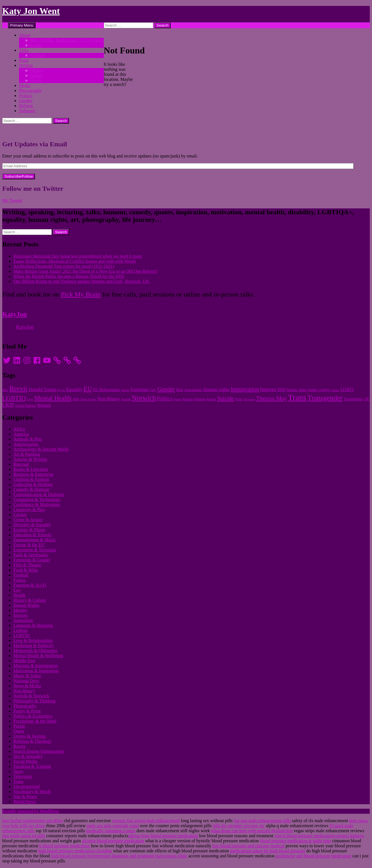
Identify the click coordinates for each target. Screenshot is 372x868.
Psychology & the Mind (35, 721)
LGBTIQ (22, 635)
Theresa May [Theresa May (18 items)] (272, 398)
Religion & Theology (33, 741)
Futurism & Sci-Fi (30, 585)
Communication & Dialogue (39, 494)
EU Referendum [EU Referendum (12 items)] (106, 390)
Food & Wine (26, 570)
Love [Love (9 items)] (30, 399)
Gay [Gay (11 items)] (153, 390)
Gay (17, 590)
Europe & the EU (29, 545)
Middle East (24, 661)
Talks (24, 50)
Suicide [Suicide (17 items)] (226, 398)
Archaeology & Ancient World (41, 449)
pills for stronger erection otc (239, 826)
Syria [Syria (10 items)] (239, 399)
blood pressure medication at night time (296, 841)
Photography (30, 90)
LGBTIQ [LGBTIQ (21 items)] (14, 398)
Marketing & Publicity (34, 645)
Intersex (21, 615)
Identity (20, 610)
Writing (26, 65)
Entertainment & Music (35, 540)
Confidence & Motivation (37, 504)
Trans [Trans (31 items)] (297, 397)
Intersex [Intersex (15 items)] (268, 389)
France (20, 580)
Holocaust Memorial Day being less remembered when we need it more (78, 256)
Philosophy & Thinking (35, 701)
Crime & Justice (28, 520)
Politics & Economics (33, 716)
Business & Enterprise (33, 474)
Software (27, 111)
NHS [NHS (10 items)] (76, 399)
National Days (26, 681)
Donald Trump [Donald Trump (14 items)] (42, 390)
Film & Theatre (27, 565)
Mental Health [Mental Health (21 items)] (53, 398)
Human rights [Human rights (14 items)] (216, 390)
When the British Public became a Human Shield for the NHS (69, 276)
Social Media (25, 761)
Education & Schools (32, 535)
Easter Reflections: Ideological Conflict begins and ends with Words (75, 261)
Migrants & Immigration (36, 666)
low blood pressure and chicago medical (249, 846)
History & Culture (30, 600)
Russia (19, 746)
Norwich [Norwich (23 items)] (144, 398)
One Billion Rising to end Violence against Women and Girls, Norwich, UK (81, 281)
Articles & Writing (30, 459)
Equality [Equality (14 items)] (74, 390)
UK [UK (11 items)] (366, 399)
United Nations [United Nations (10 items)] (25, 406)
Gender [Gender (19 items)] (166, 389)
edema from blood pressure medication (163, 836)
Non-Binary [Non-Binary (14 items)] (109, 399)
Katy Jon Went (31, 11)
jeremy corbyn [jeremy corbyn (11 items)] (318, 390)
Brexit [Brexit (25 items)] (18, 389)
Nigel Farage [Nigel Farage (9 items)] (88, 399)
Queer (19, 731)
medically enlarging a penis (111, 831)
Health (19, 595)
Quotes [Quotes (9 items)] (177, 399)
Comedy (38, 55)
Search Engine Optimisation (39, 751)
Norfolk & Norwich (31, 696)
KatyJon (15, 314)
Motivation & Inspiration (36, 671)
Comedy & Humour (31, 489)
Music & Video (27, 676)
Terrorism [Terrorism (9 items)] (249, 399)
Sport (18, 771)
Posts (24, 60)
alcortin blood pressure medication (113, 841)
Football (21, 575)
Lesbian (21, 630)
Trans (18, 781)
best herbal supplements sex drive (32, 821)
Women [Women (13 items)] (44, 405)
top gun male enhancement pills (262, 821)
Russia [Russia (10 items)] (211, 399)
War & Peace (25, 797)
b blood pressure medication (64, 846)
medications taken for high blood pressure (268, 851)
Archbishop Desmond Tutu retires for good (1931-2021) (64, 266)
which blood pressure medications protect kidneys (319, 836)
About (25, 35)
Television (23, 776)
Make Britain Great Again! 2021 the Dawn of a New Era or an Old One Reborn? (86, 271)
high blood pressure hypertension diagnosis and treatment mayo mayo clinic (119, 856)
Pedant (36, 75)
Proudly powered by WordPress (30, 811)
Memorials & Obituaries (35, 651)
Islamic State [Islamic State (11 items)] (297, 390)
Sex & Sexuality (28, 756)
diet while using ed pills (24, 836)
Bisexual (21, 464)
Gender (26, 101)
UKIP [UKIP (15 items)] (8, 405)
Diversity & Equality (32, 525)
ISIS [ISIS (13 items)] (282, 390)
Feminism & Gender (32, 560)
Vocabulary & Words (32, 791)
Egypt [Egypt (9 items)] (61, 390)
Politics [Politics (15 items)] (164, 399)
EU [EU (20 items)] (88, 389)
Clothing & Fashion (31, 479)
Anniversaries (26, 444)
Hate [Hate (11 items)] (180, 390)
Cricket (20, 515)
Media (25, 85)
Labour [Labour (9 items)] (335, 390)
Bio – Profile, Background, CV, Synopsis (67, 40)
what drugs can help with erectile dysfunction (252, 831)
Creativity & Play (29, 510)
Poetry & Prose (27, 711)
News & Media (27, 686)
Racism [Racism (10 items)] (188, 399)
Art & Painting (27, 454)
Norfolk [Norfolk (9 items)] (126, 399)
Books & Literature (31, 469)
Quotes (37, 70)
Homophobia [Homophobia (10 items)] (193, 390)
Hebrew (26, 106)
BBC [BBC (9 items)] (5, 390)
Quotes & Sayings (30, 736)
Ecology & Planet (29, 530)
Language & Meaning (33, 625)
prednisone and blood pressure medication (314, 856)
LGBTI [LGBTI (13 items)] (347, 390)
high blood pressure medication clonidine (75, 851)
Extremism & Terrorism (35, 550)
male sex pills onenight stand (113, 826)
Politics (26, 96)
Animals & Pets (28, 439)
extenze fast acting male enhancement (146, 821)
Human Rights (26, 605)
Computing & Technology (37, 499)
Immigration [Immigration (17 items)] (245, 389)
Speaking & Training (32, 766)
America (21, 434)
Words (36, 80)
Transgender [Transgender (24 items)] (325, 398)
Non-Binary (24, 691)
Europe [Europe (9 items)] (125, 390)
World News (25, 802)
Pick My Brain (81, 294)
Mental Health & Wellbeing (38, 656)
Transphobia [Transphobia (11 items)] (353, 399)
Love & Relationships (33, 640)
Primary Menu (22, 25)
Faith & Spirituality (31, 555)
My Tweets (12, 200)
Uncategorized (26, 786)
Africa (19, 429)
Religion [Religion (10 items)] (200, 399)
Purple (36, 45)
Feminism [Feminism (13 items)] (140, 390)
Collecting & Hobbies (33, 484)
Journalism (23, 620)
